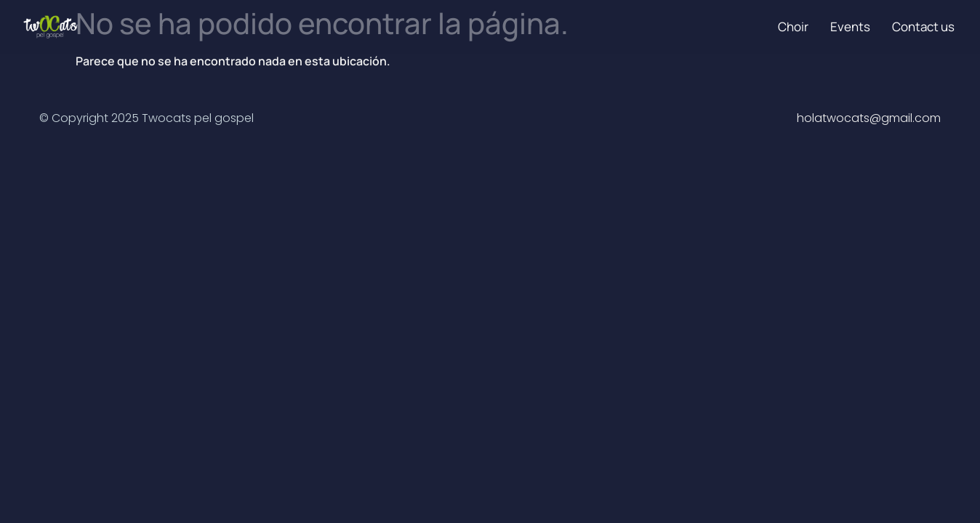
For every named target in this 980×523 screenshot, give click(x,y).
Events (850, 27)
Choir (793, 27)
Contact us (923, 27)
